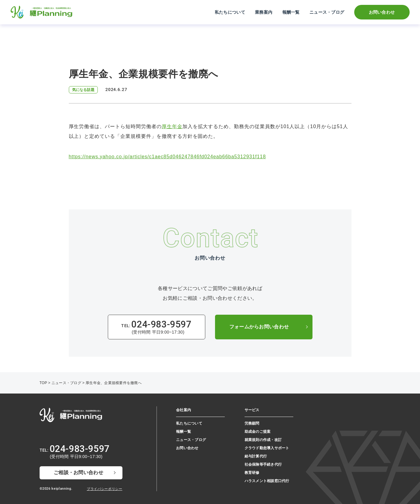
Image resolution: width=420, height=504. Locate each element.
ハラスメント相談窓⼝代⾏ (267, 481)
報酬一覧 (291, 12)
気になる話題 (83, 90)
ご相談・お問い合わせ (78, 473)
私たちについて (230, 12)
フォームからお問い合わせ (259, 327)
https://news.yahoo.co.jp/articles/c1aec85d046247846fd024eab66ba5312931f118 (168, 157)
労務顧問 (252, 423)
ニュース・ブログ (327, 12)
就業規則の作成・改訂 (263, 440)
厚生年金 (172, 126)
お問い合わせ (382, 12)
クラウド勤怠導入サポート (267, 448)
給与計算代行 (256, 456)
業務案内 (264, 12)
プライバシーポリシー (105, 489)
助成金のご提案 (258, 432)
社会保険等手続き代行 (263, 464)
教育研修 (252, 473)
